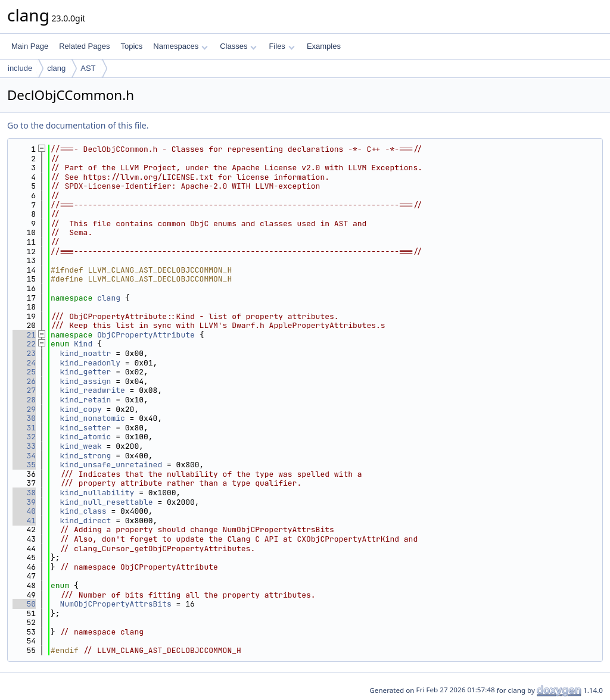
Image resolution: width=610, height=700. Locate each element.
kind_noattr (86, 353)
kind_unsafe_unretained (111, 465)
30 (24, 418)
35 (24, 465)
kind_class (83, 511)
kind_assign (86, 381)
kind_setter (86, 428)
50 (24, 604)
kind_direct (86, 521)
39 (24, 502)
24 (24, 363)
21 (24, 335)
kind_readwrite (93, 390)
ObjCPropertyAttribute (146, 335)
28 (24, 400)
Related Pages (84, 46)
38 (24, 493)
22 (24, 344)
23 (24, 353)
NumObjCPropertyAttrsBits (116, 604)
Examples (324, 46)
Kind (83, 344)
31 (24, 428)
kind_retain (86, 400)
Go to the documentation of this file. (78, 125)
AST (88, 68)
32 (24, 437)
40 (24, 511)
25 (24, 372)
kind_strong (86, 456)
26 (24, 381)
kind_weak (81, 446)
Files (281, 46)
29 (24, 409)
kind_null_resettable (107, 502)
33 (24, 446)
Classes (238, 46)
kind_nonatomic (93, 418)
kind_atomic (86, 437)
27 (24, 390)
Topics (131, 46)
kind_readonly (90, 363)
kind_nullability (97, 493)
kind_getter (86, 372)
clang (56, 68)
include (20, 68)
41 (24, 521)
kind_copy (81, 409)
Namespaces (180, 46)
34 (24, 456)
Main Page (30, 46)
